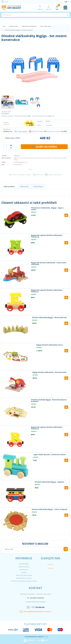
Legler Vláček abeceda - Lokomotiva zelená (49, 455)
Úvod (5, 2)
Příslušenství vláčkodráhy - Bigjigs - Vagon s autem (47, 209)
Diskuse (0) (24, 187)
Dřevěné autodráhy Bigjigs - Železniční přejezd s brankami (49, 401)
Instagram (51, 568)
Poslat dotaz (38, 187)
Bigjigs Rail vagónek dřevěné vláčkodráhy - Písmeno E (47, 291)
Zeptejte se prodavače (53, 175)
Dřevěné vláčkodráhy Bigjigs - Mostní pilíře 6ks (49, 317)
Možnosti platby (24, 564)
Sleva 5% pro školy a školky (24, 575)
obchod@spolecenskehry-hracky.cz (36, 611)
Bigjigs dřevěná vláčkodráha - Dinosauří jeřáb (49, 372)
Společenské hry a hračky (24, 578)
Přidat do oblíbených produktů (20, 175)
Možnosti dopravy (24, 567)
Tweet (30, 169)
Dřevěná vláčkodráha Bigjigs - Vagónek (49, 482)
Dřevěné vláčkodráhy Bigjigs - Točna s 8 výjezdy (49, 509)
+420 (35, 607)
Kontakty (24, 572)
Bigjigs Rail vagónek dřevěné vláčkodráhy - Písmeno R (47, 428)
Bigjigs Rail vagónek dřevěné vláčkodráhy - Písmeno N (47, 236)
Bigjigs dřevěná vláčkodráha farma (50, 345)
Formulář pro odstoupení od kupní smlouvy (24, 581)
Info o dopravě (21, 131)
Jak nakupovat (24, 570)
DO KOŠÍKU (44, 147)
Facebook (51, 564)
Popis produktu (9, 187)
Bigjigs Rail (6, 124)
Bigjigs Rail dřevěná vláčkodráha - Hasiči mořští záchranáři (49, 263)
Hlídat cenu (38, 175)
